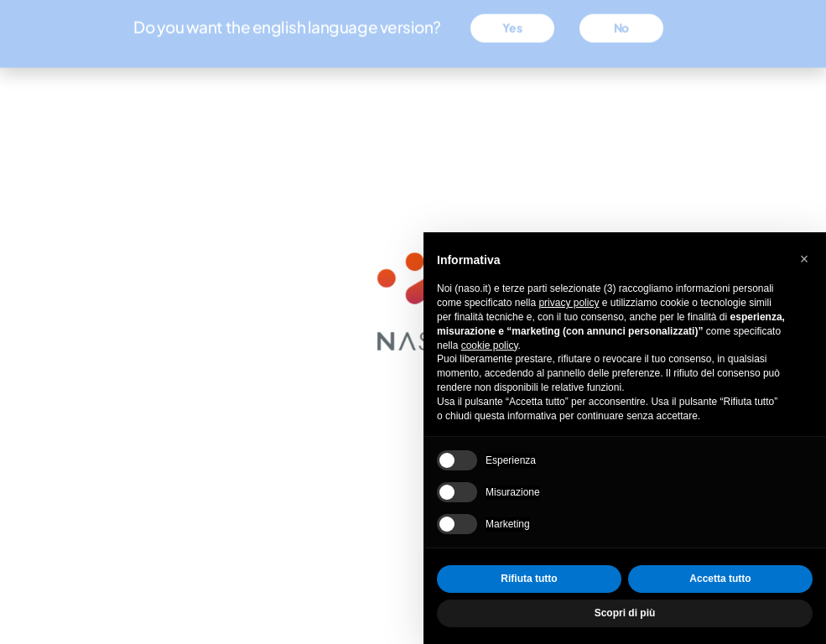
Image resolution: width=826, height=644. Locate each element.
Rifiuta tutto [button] (529, 579)
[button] (804, 259)
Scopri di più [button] (625, 613)
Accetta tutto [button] (720, 579)
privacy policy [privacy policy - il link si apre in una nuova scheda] (569, 303)
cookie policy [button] (490, 345)
